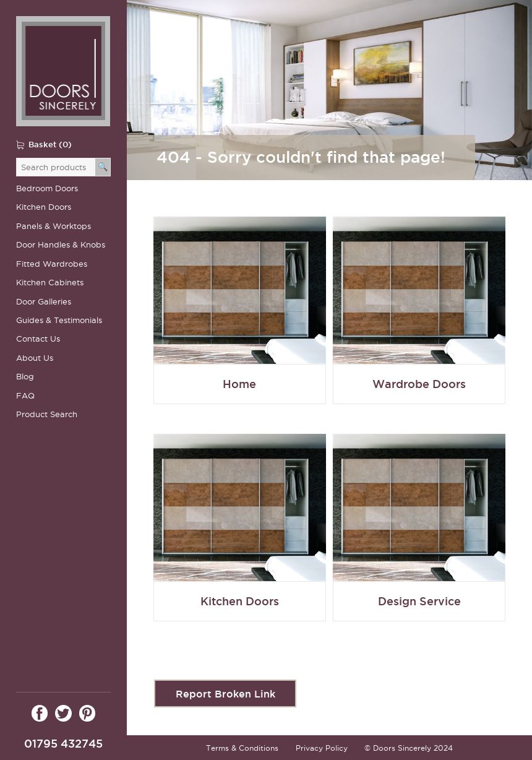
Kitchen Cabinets (50, 283)
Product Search (47, 414)
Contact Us (38, 339)
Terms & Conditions (242, 748)
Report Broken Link (225, 694)
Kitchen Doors (44, 207)
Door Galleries (44, 302)
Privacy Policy (322, 748)
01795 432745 (63, 744)
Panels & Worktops (54, 226)
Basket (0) (50, 144)
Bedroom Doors (47, 188)
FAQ (25, 396)
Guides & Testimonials (59, 320)
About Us (35, 358)
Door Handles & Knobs (61, 245)
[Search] (103, 167)
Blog (25, 377)
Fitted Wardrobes (52, 264)
